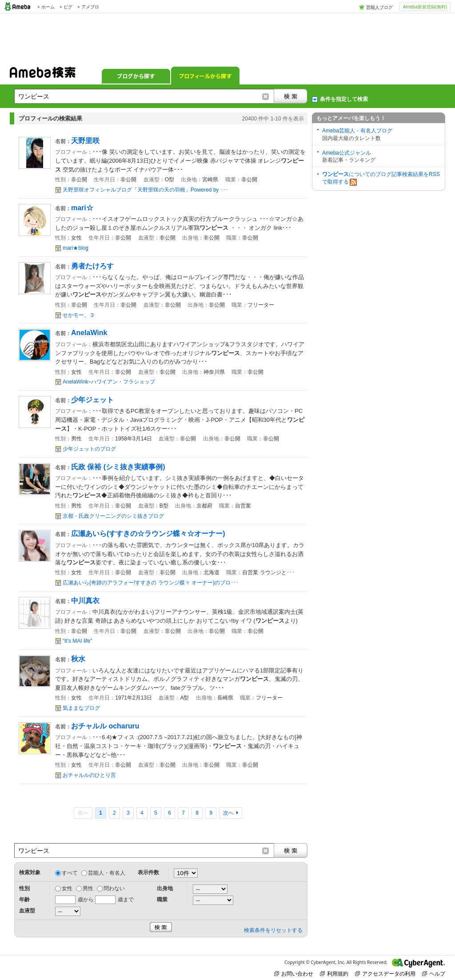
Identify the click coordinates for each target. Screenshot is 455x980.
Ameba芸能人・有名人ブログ (357, 131)
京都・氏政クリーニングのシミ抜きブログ (113, 516)
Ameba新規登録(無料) (425, 7)
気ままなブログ (81, 708)
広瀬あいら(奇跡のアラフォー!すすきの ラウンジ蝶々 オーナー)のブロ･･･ (151, 583)
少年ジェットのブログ (89, 449)
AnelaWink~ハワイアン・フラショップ (109, 382)
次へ (228, 813)
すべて (70, 873)
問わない (114, 888)
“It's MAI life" (78, 641)
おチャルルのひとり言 (89, 775)
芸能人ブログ (379, 7)
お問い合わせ (294, 974)
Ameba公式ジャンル (347, 153)
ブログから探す (136, 76)
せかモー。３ (79, 315)
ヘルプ (434, 974)
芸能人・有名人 (107, 873)
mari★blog (76, 248)
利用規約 (334, 974)
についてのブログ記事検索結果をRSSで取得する (381, 178)
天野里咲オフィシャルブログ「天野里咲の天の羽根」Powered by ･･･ (146, 190)
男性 (88, 888)
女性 (67, 888)
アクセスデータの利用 (385, 974)
